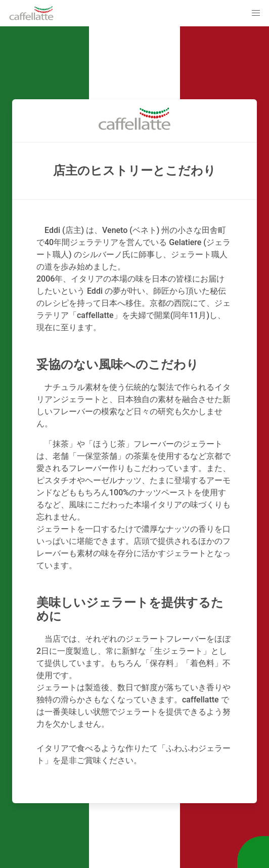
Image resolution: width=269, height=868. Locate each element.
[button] (256, 13)
